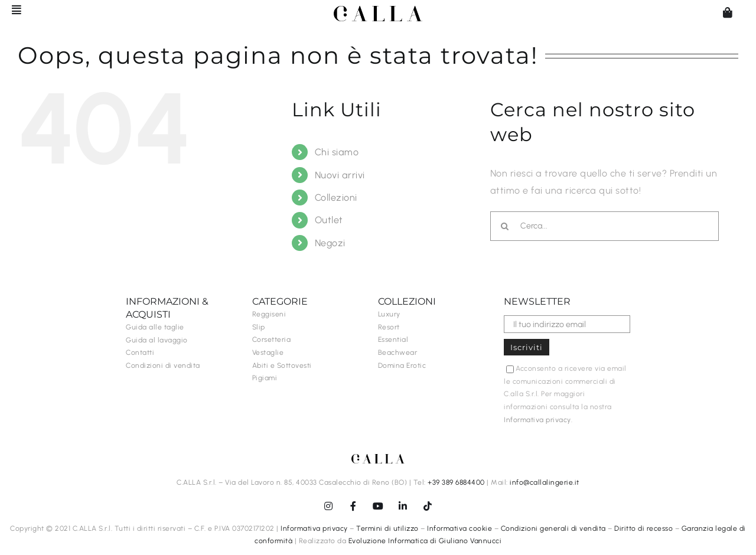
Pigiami (265, 378)
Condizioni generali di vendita (553, 528)
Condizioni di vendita (163, 365)
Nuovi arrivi (340, 175)
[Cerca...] (605, 226)
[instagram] (328, 506)
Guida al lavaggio (157, 340)
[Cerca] (505, 226)
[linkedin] (403, 506)
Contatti (140, 352)
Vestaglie (268, 352)
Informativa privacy (537, 420)
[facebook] (353, 506)
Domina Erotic (402, 365)
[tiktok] (428, 506)
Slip (259, 327)
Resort (389, 327)
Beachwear (398, 352)
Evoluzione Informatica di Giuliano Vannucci (425, 541)
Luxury (389, 314)
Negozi (330, 243)
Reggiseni (269, 314)
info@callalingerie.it (545, 482)
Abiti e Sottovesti (282, 365)
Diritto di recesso (643, 528)
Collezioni (336, 197)
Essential (393, 339)
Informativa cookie (460, 528)
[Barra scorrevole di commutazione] (11, 9)
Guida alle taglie (155, 327)
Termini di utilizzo (387, 528)
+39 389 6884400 (456, 482)
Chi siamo (337, 152)
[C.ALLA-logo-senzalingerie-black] (378, 10)
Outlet (329, 220)
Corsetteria (272, 339)
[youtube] (378, 506)
